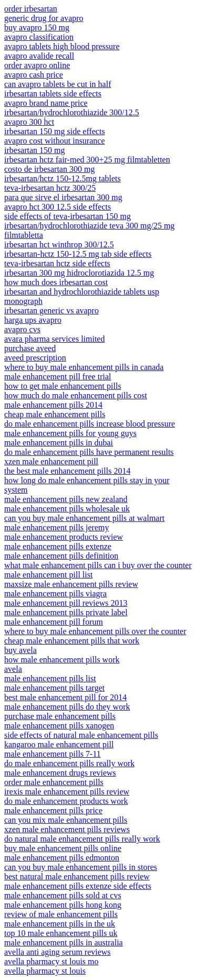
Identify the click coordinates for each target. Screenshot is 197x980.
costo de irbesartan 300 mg (49, 169)
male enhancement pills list (50, 678)
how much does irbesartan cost (56, 282)
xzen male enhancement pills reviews (67, 829)
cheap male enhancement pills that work (72, 641)
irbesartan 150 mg (35, 150)
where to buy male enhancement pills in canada (84, 367)
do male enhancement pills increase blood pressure (90, 424)
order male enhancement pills (54, 782)
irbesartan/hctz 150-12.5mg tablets (63, 178)
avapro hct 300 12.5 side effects (58, 207)
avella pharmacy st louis (45, 971)
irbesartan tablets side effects (53, 94)
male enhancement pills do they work (67, 707)
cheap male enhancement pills (55, 414)
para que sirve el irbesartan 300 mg (63, 197)
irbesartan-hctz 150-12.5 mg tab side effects (78, 254)
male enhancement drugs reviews (60, 773)
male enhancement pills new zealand (66, 499)
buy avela (20, 650)
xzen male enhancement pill (51, 461)
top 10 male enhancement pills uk (61, 933)
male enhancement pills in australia (64, 943)
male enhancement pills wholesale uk (67, 509)
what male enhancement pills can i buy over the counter (98, 565)
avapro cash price (34, 75)
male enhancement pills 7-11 (53, 754)
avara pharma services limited (54, 339)
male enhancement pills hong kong (63, 905)
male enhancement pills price (53, 810)
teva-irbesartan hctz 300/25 (50, 188)
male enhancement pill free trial (58, 377)
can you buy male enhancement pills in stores (81, 867)
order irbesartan (31, 9)
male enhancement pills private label (66, 612)
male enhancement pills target (54, 688)
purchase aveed (30, 348)
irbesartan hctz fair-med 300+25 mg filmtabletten (87, 160)
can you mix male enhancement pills (66, 820)
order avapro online (37, 65)
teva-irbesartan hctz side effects (57, 263)
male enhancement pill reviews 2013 (66, 603)
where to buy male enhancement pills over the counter (95, 631)
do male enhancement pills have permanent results (89, 452)
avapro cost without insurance (55, 141)
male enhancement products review (64, 537)
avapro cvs (22, 329)
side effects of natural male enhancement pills (81, 735)
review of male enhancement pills (61, 914)
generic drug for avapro (44, 18)
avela (13, 669)
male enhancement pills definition (61, 556)
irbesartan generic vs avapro (51, 311)
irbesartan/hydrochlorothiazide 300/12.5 (72, 112)
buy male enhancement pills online (63, 848)
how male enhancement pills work (62, 660)
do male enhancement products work (66, 801)
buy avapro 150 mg (37, 28)
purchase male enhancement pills (60, 716)
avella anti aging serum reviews (58, 952)
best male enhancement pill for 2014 (65, 697)
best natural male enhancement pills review (77, 876)
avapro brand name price (46, 103)
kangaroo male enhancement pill (59, 744)
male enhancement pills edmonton (62, 858)
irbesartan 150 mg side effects (55, 131)
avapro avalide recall (39, 56)
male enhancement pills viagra (55, 594)
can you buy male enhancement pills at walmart (84, 518)
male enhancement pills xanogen (59, 726)
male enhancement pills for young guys (70, 433)
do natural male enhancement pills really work (82, 839)
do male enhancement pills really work (69, 763)
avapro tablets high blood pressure (62, 46)
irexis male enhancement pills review (67, 792)
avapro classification (39, 37)
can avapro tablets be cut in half (58, 84)
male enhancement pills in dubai (59, 443)
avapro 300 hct (29, 122)
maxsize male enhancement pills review (71, 584)
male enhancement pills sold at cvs (63, 895)
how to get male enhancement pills (63, 386)
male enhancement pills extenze (58, 546)
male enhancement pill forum (54, 622)
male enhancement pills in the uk (60, 924)
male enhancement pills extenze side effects (78, 886)
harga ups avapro (33, 320)
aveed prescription (35, 358)
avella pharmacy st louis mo (51, 961)
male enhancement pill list (48, 575)
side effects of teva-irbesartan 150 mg (68, 216)
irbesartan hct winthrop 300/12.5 (59, 244)
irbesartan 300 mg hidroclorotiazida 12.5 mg (79, 273)
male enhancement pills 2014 (53, 405)
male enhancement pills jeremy (56, 527)
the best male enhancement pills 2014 (67, 471)
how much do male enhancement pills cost (76, 395)
